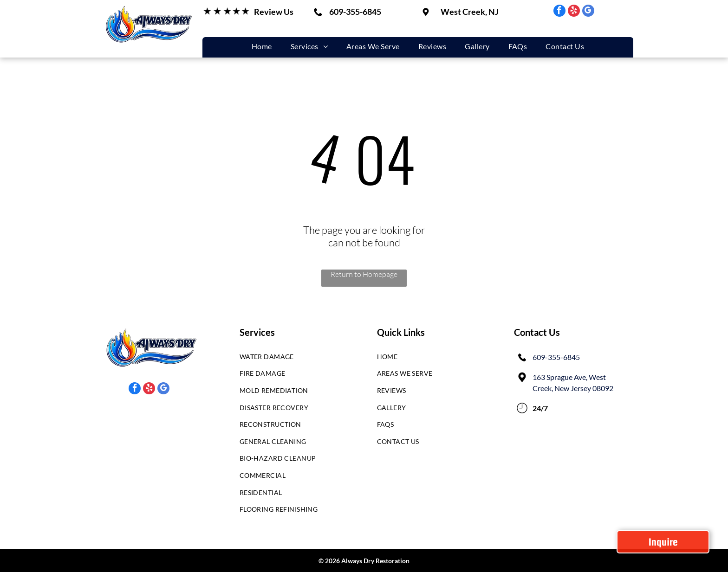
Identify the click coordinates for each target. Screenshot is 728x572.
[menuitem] (262, 46)
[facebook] (559, 12)
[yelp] (574, 12)
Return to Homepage (364, 274)
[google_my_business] (588, 12)
